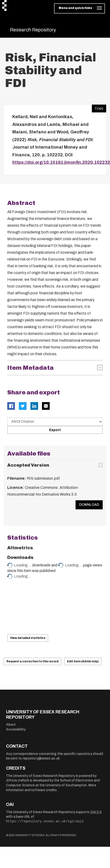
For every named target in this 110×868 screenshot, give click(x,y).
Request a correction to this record (33, 661)
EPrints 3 (13, 780)
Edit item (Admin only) (83, 661)
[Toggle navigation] (79, 8)
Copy (97, 107)
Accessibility (16, 729)
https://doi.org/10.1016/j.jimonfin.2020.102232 (61, 162)
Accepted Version (28, 465)
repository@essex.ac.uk (41, 758)
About (11, 725)
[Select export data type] (55, 422)
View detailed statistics (28, 638)
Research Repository (33, 30)
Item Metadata (31, 368)
